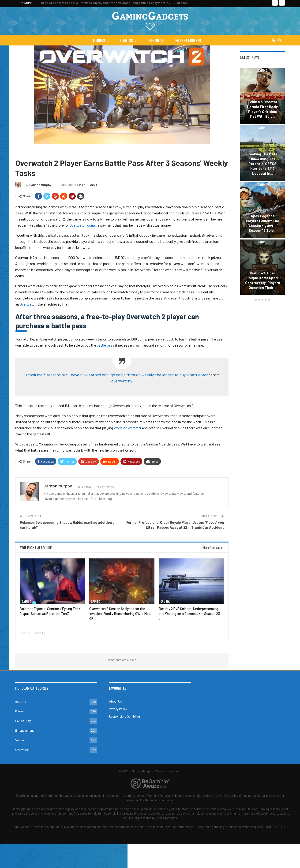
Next (39, 633)
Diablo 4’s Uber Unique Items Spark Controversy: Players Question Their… (262, 280)
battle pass (106, 345)
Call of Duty (23, 721)
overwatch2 (122, 381)
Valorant (21, 740)
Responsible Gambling (124, 716)
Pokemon (22, 711)
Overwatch (38, 151)
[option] (262, 182)
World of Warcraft (127, 428)
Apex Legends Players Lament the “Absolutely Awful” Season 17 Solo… (262, 223)
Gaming (126, 40)
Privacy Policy (118, 709)
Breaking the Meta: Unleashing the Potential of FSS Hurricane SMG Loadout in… (262, 164)
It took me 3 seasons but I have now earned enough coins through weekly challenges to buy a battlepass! (117, 375)
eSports (156, 40)
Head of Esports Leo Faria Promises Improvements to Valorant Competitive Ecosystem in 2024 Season (114, 3)
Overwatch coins (83, 225)
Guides (98, 40)
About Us (115, 702)
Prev (26, 633)
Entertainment (190, 40)
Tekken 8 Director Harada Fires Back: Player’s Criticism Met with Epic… (263, 109)
